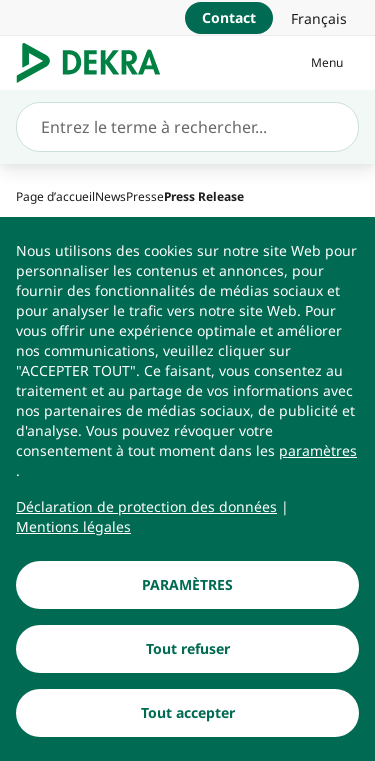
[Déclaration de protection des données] (146, 510)
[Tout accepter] (187, 716)
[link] (319, 18)
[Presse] (145, 196)
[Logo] (96, 63)
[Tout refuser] (187, 652)
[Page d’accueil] (55, 196)
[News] (110, 196)
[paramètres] (318, 454)
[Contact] (229, 18)
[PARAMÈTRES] (187, 588)
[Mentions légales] (73, 530)
